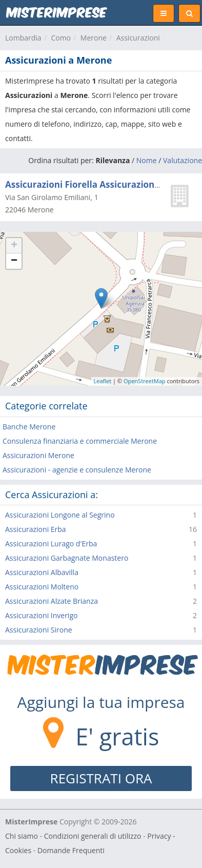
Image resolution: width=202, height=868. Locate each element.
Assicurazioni (138, 38)
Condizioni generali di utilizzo (93, 836)
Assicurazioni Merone (38, 455)
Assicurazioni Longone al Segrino (60, 515)
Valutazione (183, 160)
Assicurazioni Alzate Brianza (52, 601)
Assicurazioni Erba (36, 529)
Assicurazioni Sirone (39, 630)
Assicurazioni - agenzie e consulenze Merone (77, 470)
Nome (147, 160)
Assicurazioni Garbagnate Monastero (67, 558)
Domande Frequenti (71, 850)
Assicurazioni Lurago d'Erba (51, 544)
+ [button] (14, 246)
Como (61, 38)
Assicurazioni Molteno (42, 587)
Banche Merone (29, 427)
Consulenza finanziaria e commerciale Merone (80, 441)
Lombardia (23, 38)
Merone (94, 38)
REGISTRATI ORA (101, 778)
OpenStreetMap (145, 381)
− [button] (14, 261)
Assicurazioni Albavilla (42, 572)
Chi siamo (22, 836)
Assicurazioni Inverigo (41, 615)
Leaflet (103, 381)
